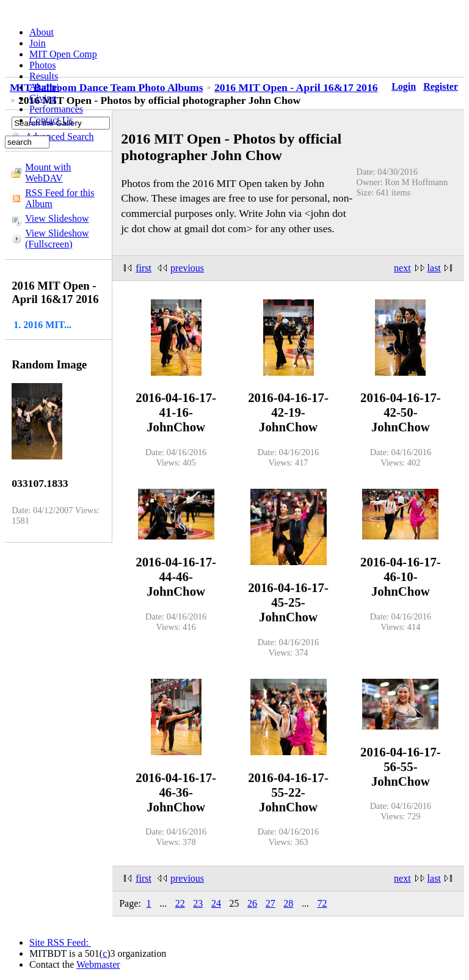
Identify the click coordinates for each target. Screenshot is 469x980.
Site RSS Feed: (60, 942)
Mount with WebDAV (48, 173)
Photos (43, 65)
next (402, 268)
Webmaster (98, 964)
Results (44, 76)
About (42, 32)
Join (38, 43)
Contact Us (51, 120)
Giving (43, 98)
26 (252, 903)
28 (288, 903)
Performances (56, 109)
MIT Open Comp (63, 54)
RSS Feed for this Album (60, 198)
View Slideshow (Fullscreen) (57, 239)
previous (187, 268)
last (434, 268)
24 (216, 903)
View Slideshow (57, 218)
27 (271, 903)
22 (180, 903)
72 (322, 903)
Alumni (44, 87)
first (144, 268)
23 (198, 903)
